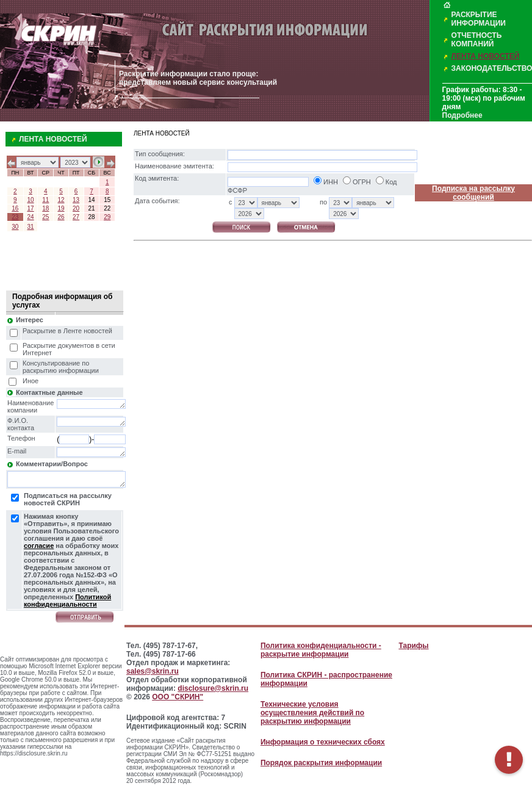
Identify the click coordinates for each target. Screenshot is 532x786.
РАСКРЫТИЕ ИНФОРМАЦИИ (479, 19)
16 (15, 208)
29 (107, 217)
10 (31, 200)
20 (76, 208)
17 (31, 208)
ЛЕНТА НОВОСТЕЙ (486, 56)
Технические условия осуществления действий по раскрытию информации (312, 713)
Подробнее (462, 115)
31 (31, 227)
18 (45, 208)
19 (61, 208)
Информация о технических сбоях (323, 742)
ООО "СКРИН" (178, 697)
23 (15, 217)
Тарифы (413, 646)
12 (61, 200)
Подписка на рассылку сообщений (473, 193)
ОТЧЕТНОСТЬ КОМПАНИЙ (477, 40)
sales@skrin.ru (153, 671)
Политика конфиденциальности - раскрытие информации (321, 650)
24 (31, 217)
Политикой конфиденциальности (67, 600)
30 (15, 227)
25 (45, 217)
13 (76, 200)
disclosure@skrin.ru (213, 688)
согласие (39, 546)
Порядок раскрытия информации (321, 763)
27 (76, 217)
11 (45, 200)
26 (61, 217)
